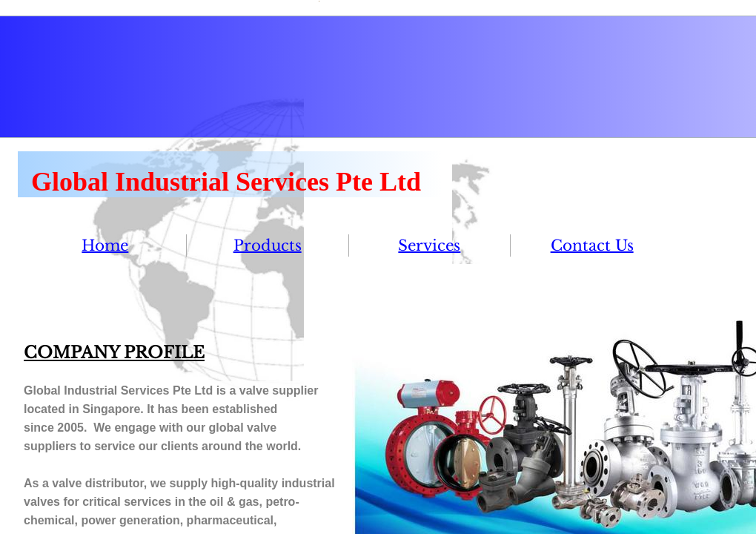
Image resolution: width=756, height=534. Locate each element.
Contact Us (592, 245)
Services (429, 245)
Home (105, 245)
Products (268, 245)
